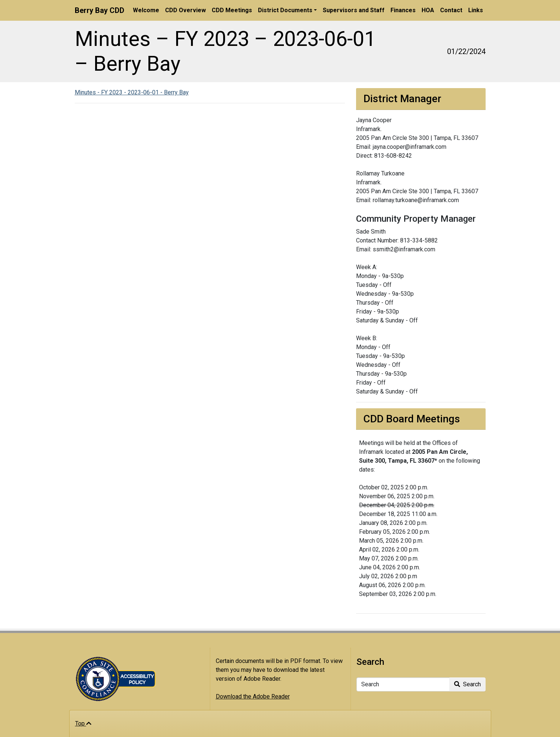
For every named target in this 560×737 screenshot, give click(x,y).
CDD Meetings (232, 10)
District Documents (285, 10)
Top (83, 723)
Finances (403, 10)
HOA (428, 10)
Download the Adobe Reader (253, 696)
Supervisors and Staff (354, 10)
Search (467, 684)
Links (476, 10)
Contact (451, 10)
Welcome (146, 10)
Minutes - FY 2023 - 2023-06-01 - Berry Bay (132, 92)
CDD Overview (185, 10)
